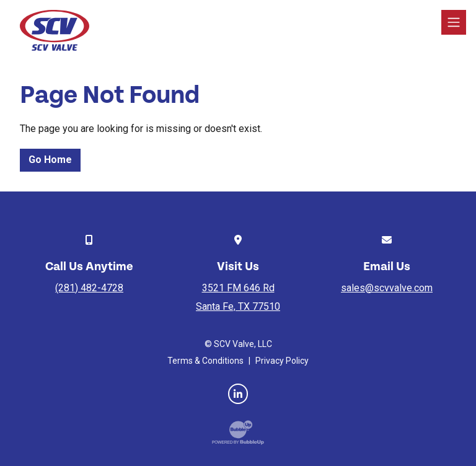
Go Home (50, 160)
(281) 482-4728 (89, 288)
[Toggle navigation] (454, 22)
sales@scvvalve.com (387, 288)
